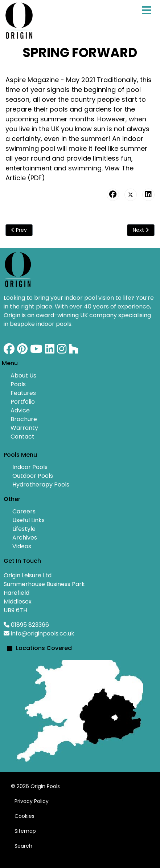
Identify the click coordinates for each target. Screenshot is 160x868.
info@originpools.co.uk (43, 633)
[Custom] (74, 351)
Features (23, 393)
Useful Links (28, 520)
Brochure (24, 419)
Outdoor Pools (33, 476)
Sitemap (25, 831)
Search (23, 846)
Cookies (24, 816)
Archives (25, 538)
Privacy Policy (32, 801)
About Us (23, 376)
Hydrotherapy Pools (41, 485)
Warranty (24, 428)
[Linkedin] (50, 351)
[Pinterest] (22, 351)
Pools (18, 384)
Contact (22, 437)
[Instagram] (62, 351)
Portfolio (23, 402)
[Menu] (146, 18)
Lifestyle (24, 529)
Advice (20, 410)
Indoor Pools (30, 467)
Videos (22, 546)
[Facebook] (9, 351)
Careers (24, 511)
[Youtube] (36, 351)
